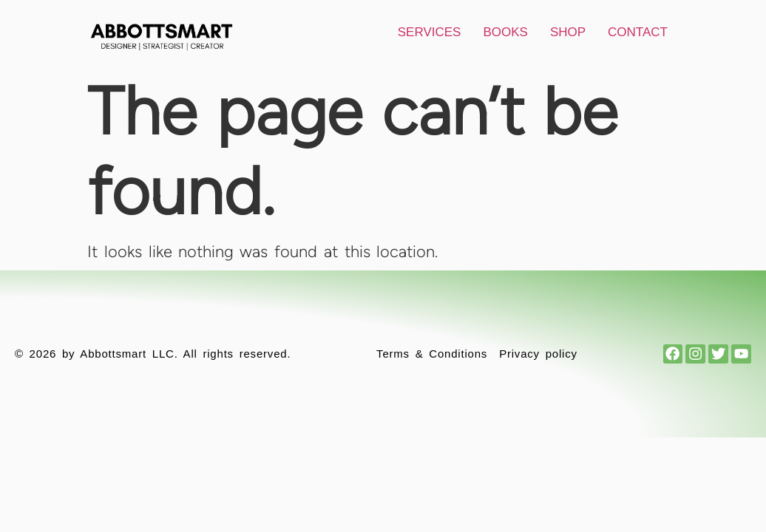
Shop (568, 32)
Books (505, 32)
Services (430, 32)
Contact (638, 32)
